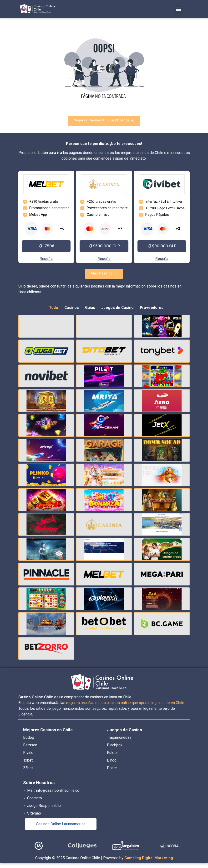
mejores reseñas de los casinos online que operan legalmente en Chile (125, 703)
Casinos (72, 308)
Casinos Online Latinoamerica (61, 824)
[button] (179, 9)
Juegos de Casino (117, 308)
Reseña (46, 259)
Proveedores (152, 308)
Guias (90, 308)
